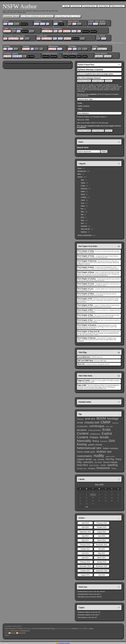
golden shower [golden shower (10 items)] (95, 445)
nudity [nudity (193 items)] (99, 456)
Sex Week (7, 56)
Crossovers (76, 6)
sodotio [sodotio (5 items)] (103, 465)
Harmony (7, 31)
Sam (74, 24)
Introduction (109, 81)
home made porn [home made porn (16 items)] (86, 452)
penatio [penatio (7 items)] (101, 459)
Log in (7, 635)
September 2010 (102, 571)
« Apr (87, 507)
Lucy (79, 24)
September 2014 (85, 532)
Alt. (25, 56)
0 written (108, 56)
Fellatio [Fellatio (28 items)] (94, 437)
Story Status (103, 6)
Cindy (61, 24)
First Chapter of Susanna (87, 325)
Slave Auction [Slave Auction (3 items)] (94, 465)
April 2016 (85, 527)
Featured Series (89, 6)
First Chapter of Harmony (87, 261)
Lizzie (11, 24)
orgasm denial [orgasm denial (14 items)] (84, 459)
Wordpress (75, 629)
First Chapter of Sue (85, 320)
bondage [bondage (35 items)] (113, 419)
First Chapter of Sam (85, 315)
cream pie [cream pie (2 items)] (115, 423)
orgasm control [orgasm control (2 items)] (110, 456)
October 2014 (102, 527)
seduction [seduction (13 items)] (88, 462)
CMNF (80, 109)
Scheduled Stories (11, 16)
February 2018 (102, 523)
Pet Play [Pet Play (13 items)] (110, 459)
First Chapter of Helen (86, 267)
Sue (79, 31)
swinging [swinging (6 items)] (91, 468)
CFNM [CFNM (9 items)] (80, 423)
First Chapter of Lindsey (87, 279)
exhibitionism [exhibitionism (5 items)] (95, 434)
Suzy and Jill (47, 31)
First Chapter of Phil (85, 310)
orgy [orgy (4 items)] (95, 459)
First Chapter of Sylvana (87, 338)
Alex (90, 24)
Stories (80, 177)
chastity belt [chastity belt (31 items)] (92, 423)
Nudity (80, 103)
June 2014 (102, 536)
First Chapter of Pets (85, 305)
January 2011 (102, 562)
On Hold (31, 56)
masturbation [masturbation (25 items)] (85, 456)
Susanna (24, 24)
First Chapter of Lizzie (86, 284)
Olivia (17, 24)
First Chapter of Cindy (86, 256)
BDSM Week (17, 56)
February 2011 (85, 562)
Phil (70, 24)
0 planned (99, 56)
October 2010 (85, 571)
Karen (43, 24)
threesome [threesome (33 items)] (103, 468)
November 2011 (102, 545)
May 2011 (102, 553)
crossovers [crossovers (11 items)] (82, 426)
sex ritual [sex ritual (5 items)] (98, 462)
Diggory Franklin (84, 380)
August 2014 (102, 532)
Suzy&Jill (52, 49)
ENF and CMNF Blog (85, 361)
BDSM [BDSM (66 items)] (101, 418)
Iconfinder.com (25, 631)
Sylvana (102, 24)
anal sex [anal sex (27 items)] (90, 419)
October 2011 (85, 549)
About (66, 6)
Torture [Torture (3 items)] (114, 468)
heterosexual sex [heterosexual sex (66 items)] (89, 448)
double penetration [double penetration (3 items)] (95, 430)
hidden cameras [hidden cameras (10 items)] (110, 448)
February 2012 (85, 545)
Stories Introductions (85, 235)
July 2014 (85, 536)
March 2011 (102, 558)
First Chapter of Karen (86, 272)
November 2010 (102, 566)
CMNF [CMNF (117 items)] (106, 422)
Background (102, 49)
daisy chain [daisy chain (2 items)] (109, 426)
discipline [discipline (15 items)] (82, 430)
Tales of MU (82, 385)
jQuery (91, 629)
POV (79, 49)
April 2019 (85, 523)
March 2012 (102, 540)
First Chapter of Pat (85, 299)
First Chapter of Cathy (86, 251)
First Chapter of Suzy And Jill (89, 332)
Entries (13, 633)
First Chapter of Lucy (86, 289)
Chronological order (98, 81)
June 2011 (85, 553)
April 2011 (85, 558)
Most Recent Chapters (84, 81)
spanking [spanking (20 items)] (113, 465)
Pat (48, 24)
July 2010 (102, 575)
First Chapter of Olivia (86, 294)
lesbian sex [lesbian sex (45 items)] (104, 452)
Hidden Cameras (83, 106)
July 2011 (102, 549)
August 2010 (85, 575)
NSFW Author (20, 6)
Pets (5, 24)
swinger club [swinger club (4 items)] (82, 468)
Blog (94, 49)
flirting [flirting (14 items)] (96, 441)
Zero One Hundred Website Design (44, 629)
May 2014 (85, 540)
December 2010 (85, 566)
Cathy (31, 31)
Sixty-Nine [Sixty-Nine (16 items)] (82, 465)
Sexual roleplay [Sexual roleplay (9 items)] (110, 462)
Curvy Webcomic (84, 357)
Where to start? (117, 6)
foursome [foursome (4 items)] (104, 441)
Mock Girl (81, 364)
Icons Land (14, 631)
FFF (85, 629)
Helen (79, 56)
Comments (22, 633)
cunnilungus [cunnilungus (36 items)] (97, 426)
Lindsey (72, 56)
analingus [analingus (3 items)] (80, 419)
